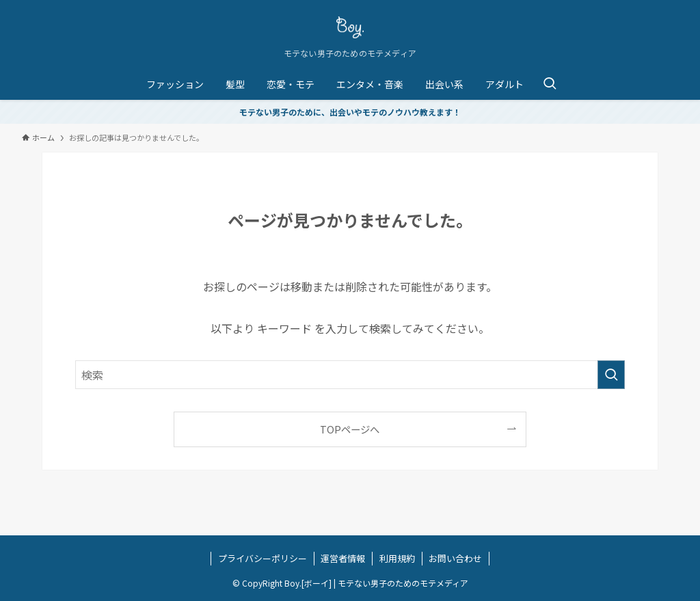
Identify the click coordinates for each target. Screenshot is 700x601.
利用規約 (397, 558)
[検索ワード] (350, 375)
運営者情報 (343, 558)
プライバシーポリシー (262, 558)
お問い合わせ (455, 558)
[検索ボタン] (550, 84)
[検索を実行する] (611, 375)
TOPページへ (350, 429)
